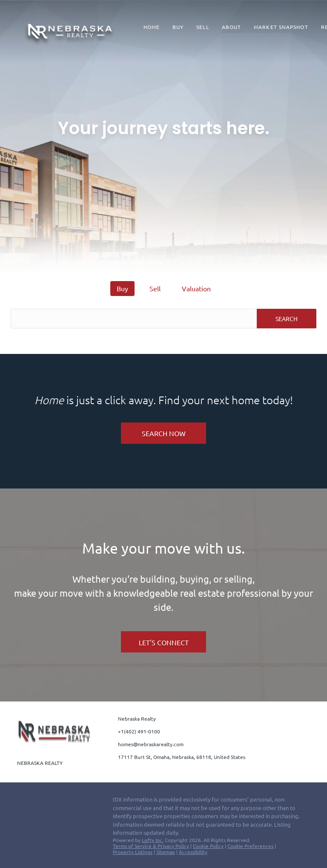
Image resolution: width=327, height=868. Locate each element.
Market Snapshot (281, 27)
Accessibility (193, 852)
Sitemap (166, 852)
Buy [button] (178, 27)
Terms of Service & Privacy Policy (151, 846)
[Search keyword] (134, 319)
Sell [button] (202, 27)
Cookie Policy (208, 846)
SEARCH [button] (287, 319)
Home (152, 27)
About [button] (232, 27)
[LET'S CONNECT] (163, 642)
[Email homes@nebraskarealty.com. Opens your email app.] (149, 744)
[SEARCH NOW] (163, 433)
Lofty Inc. (153, 840)
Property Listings (133, 852)
